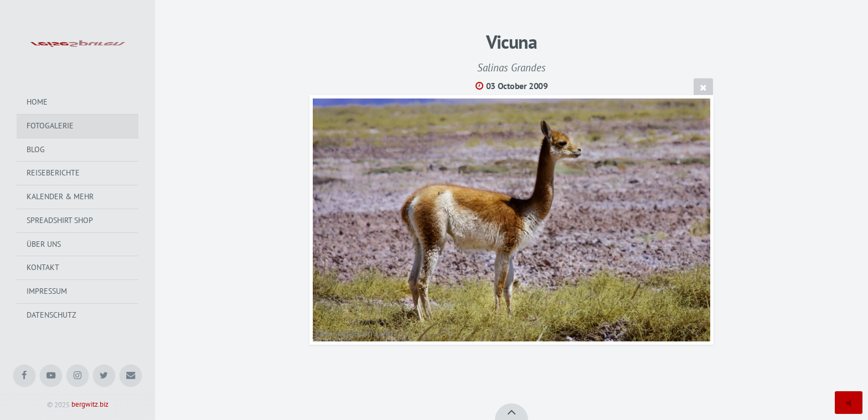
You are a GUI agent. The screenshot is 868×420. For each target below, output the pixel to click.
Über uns (44, 244)
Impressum (47, 291)
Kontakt (43, 267)
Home (37, 102)
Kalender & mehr (60, 196)
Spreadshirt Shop (60, 220)
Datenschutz (51, 315)
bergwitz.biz (90, 405)
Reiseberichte (53, 173)
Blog (36, 149)
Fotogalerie (50, 126)
